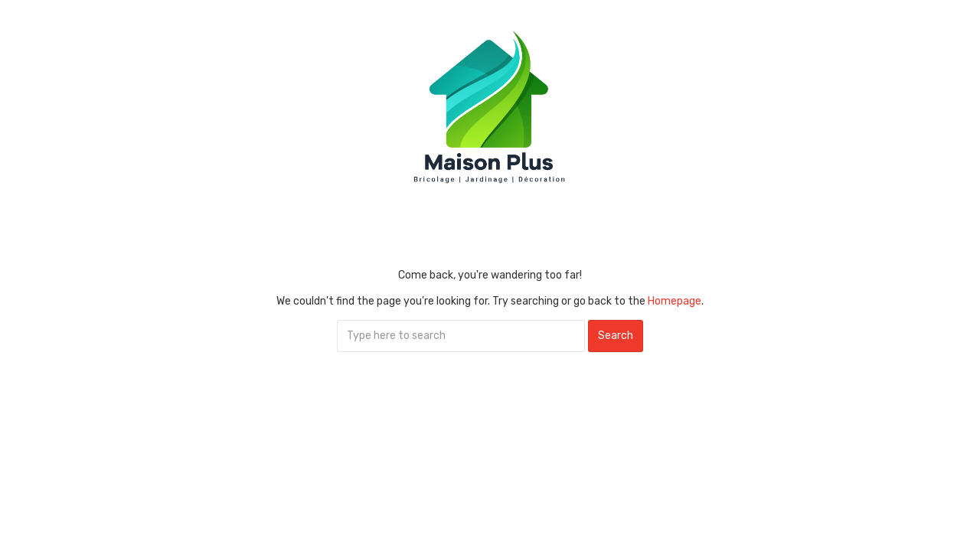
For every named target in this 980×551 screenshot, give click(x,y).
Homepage (675, 301)
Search (616, 336)
